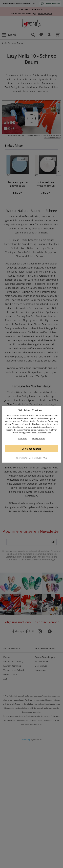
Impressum (21, 458)
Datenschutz (35, 458)
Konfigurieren (38, 438)
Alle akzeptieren (32, 449)
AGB (45, 458)
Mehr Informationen (42, 433)
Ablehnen (23, 438)
